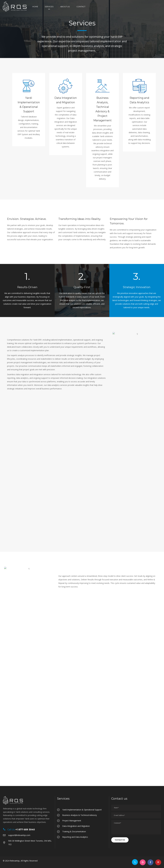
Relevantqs (15, 861)
